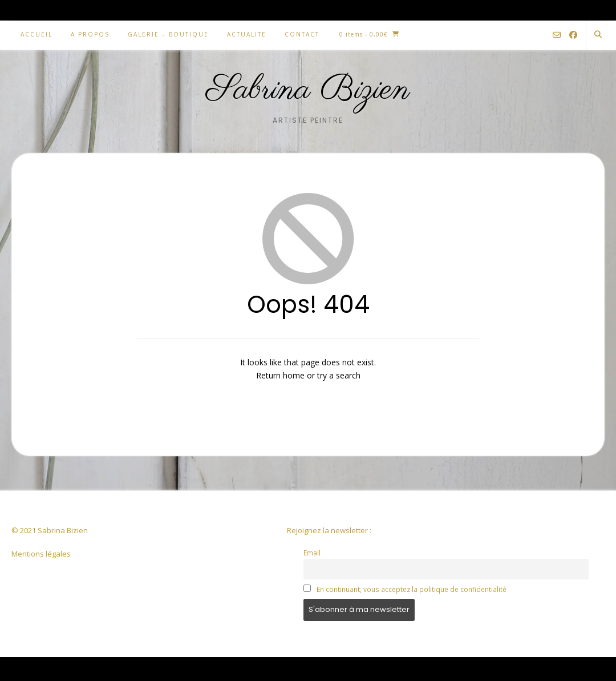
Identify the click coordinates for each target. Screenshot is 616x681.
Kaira (83, 669)
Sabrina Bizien (308, 90)
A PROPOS (90, 34)
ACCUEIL (37, 34)
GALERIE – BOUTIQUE (168, 34)
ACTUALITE (247, 34)
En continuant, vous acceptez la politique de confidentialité (412, 589)
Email (312, 553)
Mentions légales (41, 554)
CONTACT (302, 34)
